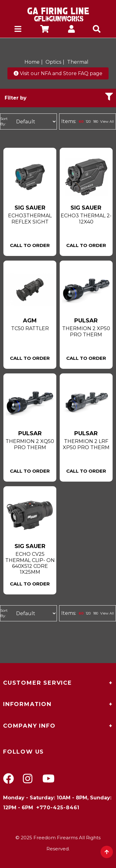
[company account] (71, 30)
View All (107, 121)
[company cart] (45, 30)
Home (32, 62)
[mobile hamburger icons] (18, 30)
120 (88, 121)
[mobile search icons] (98, 30)
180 (96, 121)
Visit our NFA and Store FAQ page (58, 73)
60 (81, 121)
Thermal (78, 62)
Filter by (59, 97)
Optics (53, 62)
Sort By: (4, 121)
